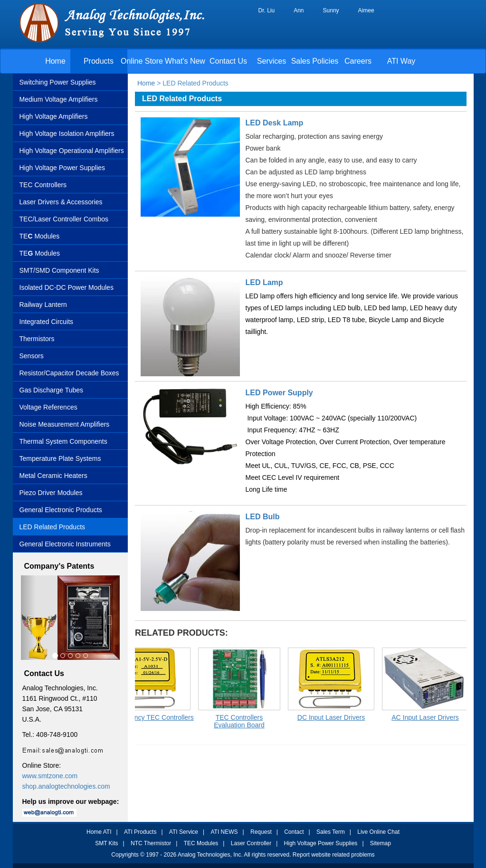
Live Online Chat (378, 832)
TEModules (40, 253)
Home (55, 61)
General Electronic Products (61, 510)
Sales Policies (315, 61)
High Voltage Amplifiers (54, 116)
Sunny (331, 10)
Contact (294, 832)
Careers (358, 61)
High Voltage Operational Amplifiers (72, 151)
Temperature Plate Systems (60, 458)
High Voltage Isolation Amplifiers (67, 134)
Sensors (32, 356)
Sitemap (381, 843)
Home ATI (99, 832)
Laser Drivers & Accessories (61, 202)
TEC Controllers (43, 185)
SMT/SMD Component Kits (59, 270)
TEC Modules (201, 843)
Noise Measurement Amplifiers (65, 424)
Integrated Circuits (47, 322)
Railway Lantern (43, 305)
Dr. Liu (267, 10)
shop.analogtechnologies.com (66, 786)
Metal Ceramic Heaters (53, 476)
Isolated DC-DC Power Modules (67, 287)
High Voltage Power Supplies (62, 168)
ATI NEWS (224, 832)
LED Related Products (52, 527)
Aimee (366, 10)
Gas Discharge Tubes (52, 390)
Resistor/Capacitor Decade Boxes (69, 373)
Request (261, 832)
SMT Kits (106, 843)
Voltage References (48, 407)
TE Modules (40, 236)
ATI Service (184, 832)
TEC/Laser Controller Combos (64, 219)
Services (272, 61)
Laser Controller (251, 843)
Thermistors (37, 339)
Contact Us (228, 61)
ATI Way (401, 61)
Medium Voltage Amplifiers (59, 99)
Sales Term (331, 832)
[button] (28, 618)
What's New (185, 61)
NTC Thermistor (151, 843)
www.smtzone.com (50, 776)
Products (99, 61)
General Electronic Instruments (65, 544)
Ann (299, 10)
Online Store (142, 61)
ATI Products (140, 832)
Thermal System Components (63, 441)
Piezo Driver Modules (51, 493)
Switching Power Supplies (58, 82)
